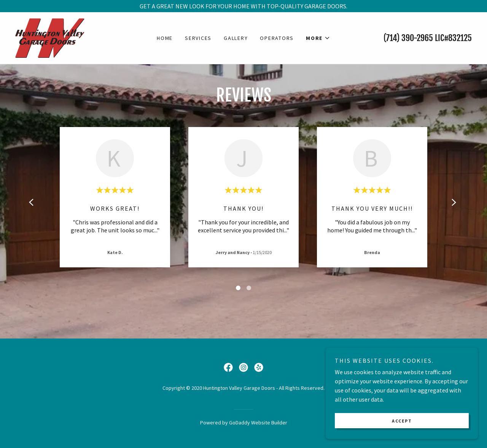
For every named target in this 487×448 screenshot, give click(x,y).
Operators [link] (277, 38)
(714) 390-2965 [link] (408, 38)
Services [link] (198, 38)
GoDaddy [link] (240, 423)
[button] (318, 38)
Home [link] (165, 38)
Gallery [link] (236, 38)
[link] (50, 37)
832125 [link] (460, 38)
